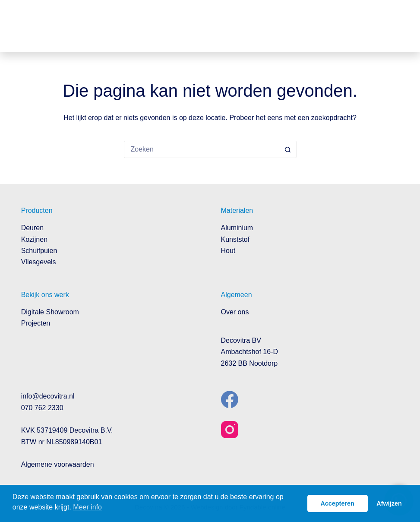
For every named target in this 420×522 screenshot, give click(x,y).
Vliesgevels (39, 262)
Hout (228, 251)
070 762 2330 (42, 408)
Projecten (36, 323)
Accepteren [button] (337, 503)
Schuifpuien (39, 251)
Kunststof (235, 239)
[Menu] (392, 26)
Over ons (235, 312)
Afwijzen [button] (389, 503)
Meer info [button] (87, 507)
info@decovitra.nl (48, 396)
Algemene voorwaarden (58, 464)
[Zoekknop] (288, 149)
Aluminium (237, 228)
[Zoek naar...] (202, 149)
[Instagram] (230, 430)
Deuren (32, 228)
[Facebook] (230, 399)
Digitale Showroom (50, 312)
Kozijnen (34, 239)
